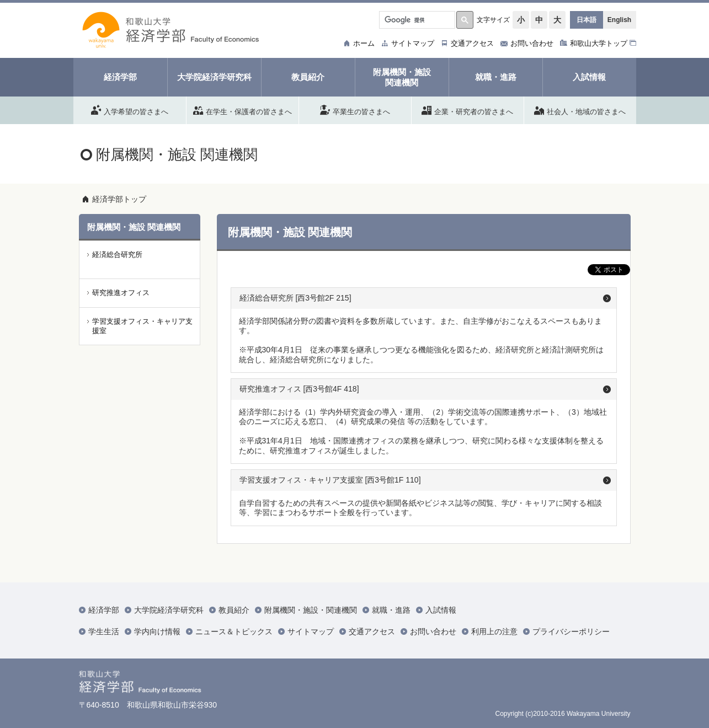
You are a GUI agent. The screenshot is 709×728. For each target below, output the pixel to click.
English (619, 20)
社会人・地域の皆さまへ (580, 110)
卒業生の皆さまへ (355, 110)
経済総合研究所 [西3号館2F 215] (295, 298)
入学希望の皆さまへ (130, 110)
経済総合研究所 (117, 255)
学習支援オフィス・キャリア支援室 (142, 326)
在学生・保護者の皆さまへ (242, 110)
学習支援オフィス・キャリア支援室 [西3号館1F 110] (330, 480)
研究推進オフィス (121, 293)
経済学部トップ (119, 199)
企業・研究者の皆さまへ (467, 110)
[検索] (416, 20)
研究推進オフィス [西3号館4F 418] (299, 389)
